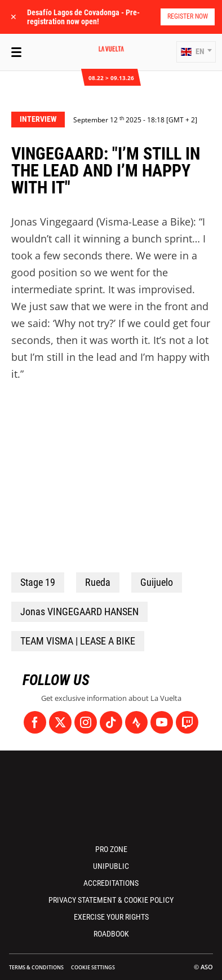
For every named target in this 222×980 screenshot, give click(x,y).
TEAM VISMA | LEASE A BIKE (78, 641)
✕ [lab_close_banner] (14, 17)
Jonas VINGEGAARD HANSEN (79, 612)
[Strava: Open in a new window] (136, 722)
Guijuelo (157, 582)
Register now (188, 16)
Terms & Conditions (36, 967)
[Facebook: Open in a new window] (35, 722)
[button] (196, 52)
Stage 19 (38, 582)
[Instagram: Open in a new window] (86, 722)
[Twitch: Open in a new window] (187, 722)
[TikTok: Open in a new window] (111, 722)
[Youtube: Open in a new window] (162, 722)
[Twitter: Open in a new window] (60, 722)
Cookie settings (93, 967)
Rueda (98, 582)
